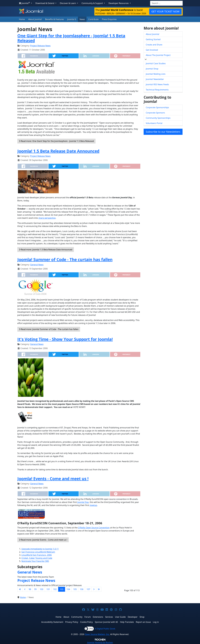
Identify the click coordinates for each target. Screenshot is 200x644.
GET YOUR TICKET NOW (165, 11)
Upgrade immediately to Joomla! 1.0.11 (40, 549)
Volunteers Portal (154, 123)
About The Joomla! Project (158, 55)
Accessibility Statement (52, 622)
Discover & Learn (68, 3)
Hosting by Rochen (100, 642)
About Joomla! (35, 19)
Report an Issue (143, 622)
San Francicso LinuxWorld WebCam (38, 552)
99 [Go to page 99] (35, 589)
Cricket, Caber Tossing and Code (37, 558)
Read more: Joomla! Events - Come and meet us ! (43, 540)
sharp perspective (47, 218)
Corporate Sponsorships (157, 107)
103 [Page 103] (62, 589)
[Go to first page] (20, 589)
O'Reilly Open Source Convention (94, 528)
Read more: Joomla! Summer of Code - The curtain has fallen (49, 329)
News (82, 19)
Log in (156, 622)
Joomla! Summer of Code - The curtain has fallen (65, 259)
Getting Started (153, 39)
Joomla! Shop (152, 69)
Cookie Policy (87, 622)
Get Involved (152, 50)
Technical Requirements (157, 90)
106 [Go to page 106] (82, 589)
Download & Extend (45, 3)
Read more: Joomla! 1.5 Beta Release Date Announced (46, 250)
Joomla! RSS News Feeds (157, 84)
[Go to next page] (94, 589)
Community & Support (92, 3)
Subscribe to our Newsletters (163, 132)
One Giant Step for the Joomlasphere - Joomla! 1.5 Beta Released (71, 38)
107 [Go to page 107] (88, 589)
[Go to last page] (99, 589)
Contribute (93, 19)
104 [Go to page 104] (68, 589)
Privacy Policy (72, 622)
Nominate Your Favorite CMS (35, 561)
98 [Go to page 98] (30, 589)
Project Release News (40, 46)
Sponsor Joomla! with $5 (106, 622)
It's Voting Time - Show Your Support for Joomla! (65, 339)
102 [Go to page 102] (55, 589)
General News (37, 265)
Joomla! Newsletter (155, 79)
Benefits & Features (54, 19)
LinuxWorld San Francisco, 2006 (37, 555)
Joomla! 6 (72, 19)
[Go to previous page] (25, 589)
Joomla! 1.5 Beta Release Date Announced (58, 151)
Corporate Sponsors (155, 113)
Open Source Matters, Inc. (97, 634)
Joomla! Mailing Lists (156, 74)
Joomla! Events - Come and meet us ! (53, 479)
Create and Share (154, 45)
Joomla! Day (83, 502)
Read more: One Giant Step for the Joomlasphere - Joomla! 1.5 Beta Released (56, 141)
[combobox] (166, 3)
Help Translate (127, 622)
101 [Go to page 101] (48, 589)
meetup (93, 505)
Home (22, 19)
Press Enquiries (109, 19)
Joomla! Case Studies (156, 63)
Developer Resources (119, 3)
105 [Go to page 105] (75, 589)
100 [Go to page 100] (42, 589)
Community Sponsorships (158, 118)
